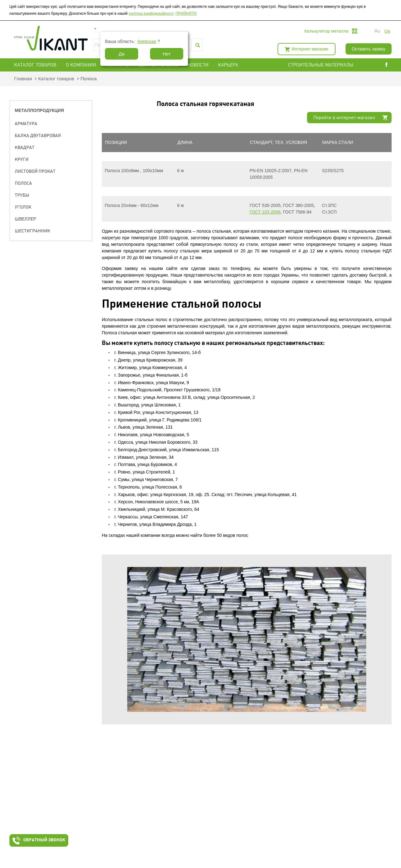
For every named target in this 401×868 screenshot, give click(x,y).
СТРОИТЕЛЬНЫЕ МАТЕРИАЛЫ (321, 65)
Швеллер (25, 219)
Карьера (228, 65)
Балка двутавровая (38, 135)
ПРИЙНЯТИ (186, 13)
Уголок (23, 207)
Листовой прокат (35, 171)
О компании (81, 65)
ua (387, 31)
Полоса (23, 183)
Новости (198, 65)
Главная (23, 79)
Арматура (26, 124)
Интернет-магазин (310, 49)
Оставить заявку (369, 49)
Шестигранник (32, 231)
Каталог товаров (35, 65)
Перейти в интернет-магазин (344, 118)
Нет (167, 54)
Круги (22, 159)
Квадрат (25, 147)
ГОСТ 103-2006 (265, 212)
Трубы (22, 195)
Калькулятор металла (326, 31)
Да (122, 54)
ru (377, 31)
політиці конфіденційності (151, 13)
